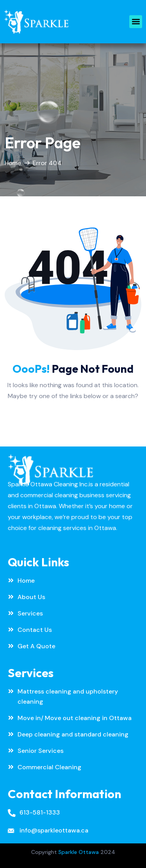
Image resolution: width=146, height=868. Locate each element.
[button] (136, 22)
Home (13, 163)
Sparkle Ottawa (79, 852)
